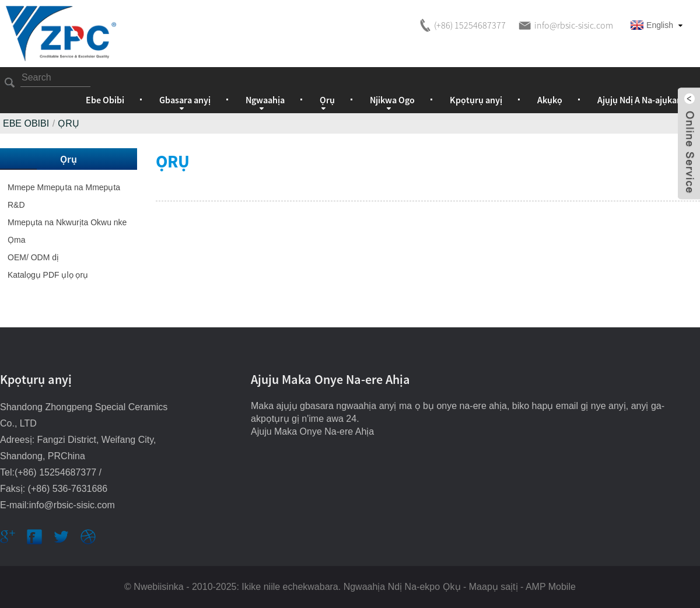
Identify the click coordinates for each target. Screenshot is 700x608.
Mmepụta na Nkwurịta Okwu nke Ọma (67, 231)
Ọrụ (69, 123)
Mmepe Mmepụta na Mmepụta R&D (64, 196)
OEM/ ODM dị (33, 257)
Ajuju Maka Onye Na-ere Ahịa (312, 431)
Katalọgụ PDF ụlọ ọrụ (48, 275)
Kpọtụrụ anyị (476, 100)
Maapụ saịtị (494, 587)
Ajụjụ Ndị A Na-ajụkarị (640, 100)
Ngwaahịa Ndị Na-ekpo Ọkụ (402, 587)
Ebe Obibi (105, 100)
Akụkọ (550, 100)
